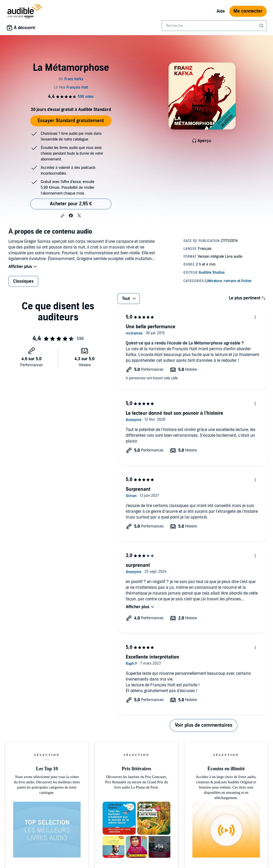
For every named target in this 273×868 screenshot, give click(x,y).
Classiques (23, 281)
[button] (62, 216)
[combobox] (214, 26)
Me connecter (248, 11)
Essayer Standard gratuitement (71, 121)
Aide (221, 11)
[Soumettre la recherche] (262, 26)
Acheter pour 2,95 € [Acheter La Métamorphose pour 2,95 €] (71, 204)
